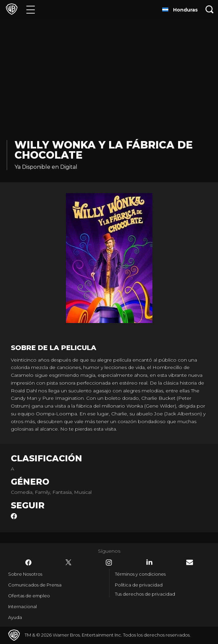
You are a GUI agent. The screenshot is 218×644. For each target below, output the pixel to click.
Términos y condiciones (140, 574)
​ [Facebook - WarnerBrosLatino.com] (28, 562)
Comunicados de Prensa (35, 585)
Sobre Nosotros (25, 574)
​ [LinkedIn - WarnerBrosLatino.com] (149, 562)
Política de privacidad (139, 585)
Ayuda (15, 617)
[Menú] (31, 9)
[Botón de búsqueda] (210, 9)
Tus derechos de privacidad (145, 594)
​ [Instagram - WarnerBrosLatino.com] (109, 562)
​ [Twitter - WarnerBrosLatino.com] (69, 562)
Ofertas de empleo (29, 596)
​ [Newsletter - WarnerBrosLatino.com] (190, 562)
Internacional (22, 606)
